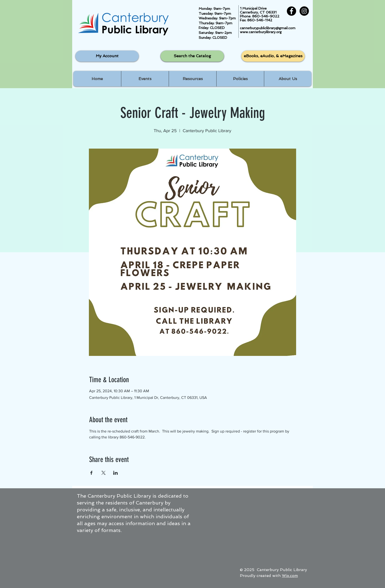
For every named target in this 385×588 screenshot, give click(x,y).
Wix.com (290, 576)
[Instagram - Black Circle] (304, 11)
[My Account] (107, 56)
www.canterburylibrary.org (261, 32)
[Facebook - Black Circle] (291, 11)
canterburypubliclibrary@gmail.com (268, 28)
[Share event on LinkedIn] (116, 473)
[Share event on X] (103, 473)
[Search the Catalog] (192, 56)
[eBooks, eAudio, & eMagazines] (273, 56)
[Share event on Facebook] (91, 473)
